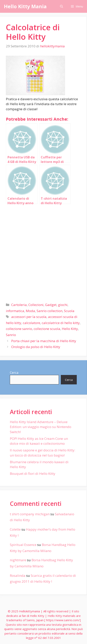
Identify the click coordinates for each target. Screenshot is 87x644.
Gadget (51, 305)
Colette (15, 529)
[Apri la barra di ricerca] (62, 6)
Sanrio (11, 335)
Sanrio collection (50, 311)
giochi (63, 305)
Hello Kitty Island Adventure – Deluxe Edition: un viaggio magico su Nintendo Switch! (41, 427)
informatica (15, 311)
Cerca (14, 373)
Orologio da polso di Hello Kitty (36, 347)
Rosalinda (18, 576)
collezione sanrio (19, 329)
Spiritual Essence (23, 545)
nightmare (18, 560)
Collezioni (36, 305)
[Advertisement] (43, 252)
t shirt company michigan (30, 514)
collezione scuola (47, 329)
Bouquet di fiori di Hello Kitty (33, 474)
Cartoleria (19, 305)
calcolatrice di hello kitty (61, 323)
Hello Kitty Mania (25, 6)
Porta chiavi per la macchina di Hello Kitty (44, 341)
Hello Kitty (70, 329)
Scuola (69, 311)
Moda (30, 311)
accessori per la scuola (29, 317)
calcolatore (31, 323)
